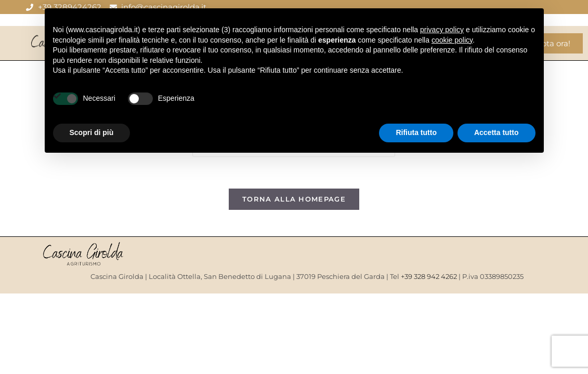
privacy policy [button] (442, 30)
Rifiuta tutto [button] (416, 132)
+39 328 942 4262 (429, 276)
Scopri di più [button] (92, 132)
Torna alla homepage (294, 199)
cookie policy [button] (452, 40)
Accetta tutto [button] (496, 132)
